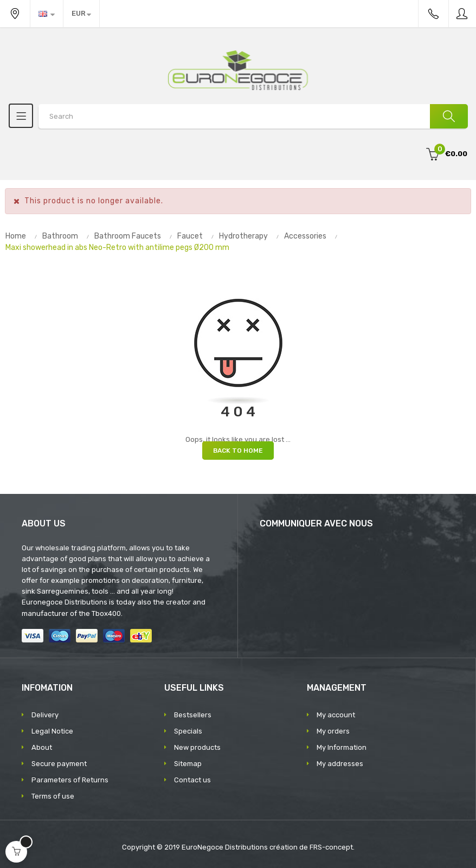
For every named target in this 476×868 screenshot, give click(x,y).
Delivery (45, 715)
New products (197, 747)
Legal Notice (52, 731)
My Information (342, 747)
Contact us (192, 780)
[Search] (449, 116)
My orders (333, 731)
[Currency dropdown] (81, 14)
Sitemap (188, 764)
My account (336, 715)
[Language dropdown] (47, 14)
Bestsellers (193, 715)
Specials (188, 731)
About (42, 747)
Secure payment (59, 764)
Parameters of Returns (70, 780)
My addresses (340, 764)
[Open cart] (16, 852)
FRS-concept (331, 847)
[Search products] (253, 116)
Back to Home (238, 451)
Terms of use (53, 796)
